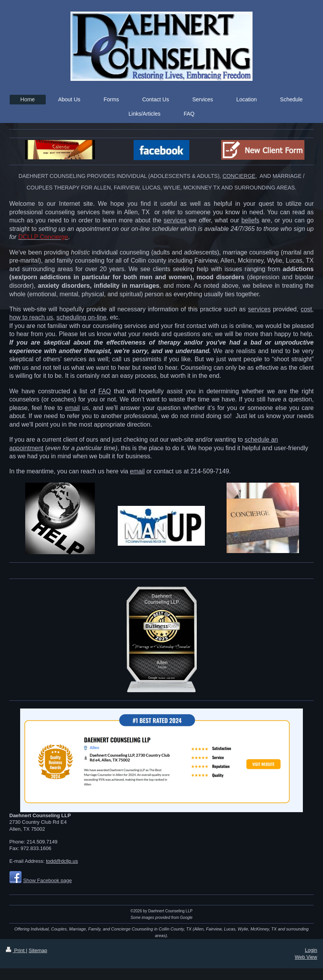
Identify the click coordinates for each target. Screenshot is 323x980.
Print (16, 950)
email (72, 408)
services (175, 220)
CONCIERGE (239, 176)
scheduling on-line (82, 317)
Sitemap (38, 950)
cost (306, 309)
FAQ (105, 391)
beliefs (250, 220)
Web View (306, 957)
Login (311, 950)
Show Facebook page (48, 880)
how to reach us (31, 317)
